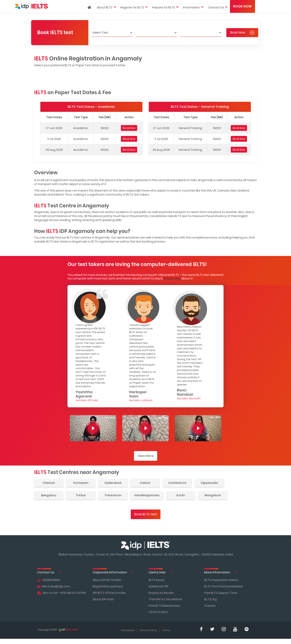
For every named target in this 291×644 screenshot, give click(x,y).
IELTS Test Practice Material (223, 586)
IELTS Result (157, 580)
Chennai (49, 483)
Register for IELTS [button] (132, 14)
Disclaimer (128, 630)
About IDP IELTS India (107, 580)
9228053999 (48, 580)
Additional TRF (159, 586)
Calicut (145, 483)
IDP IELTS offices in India (109, 593)
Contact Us (49, 572)
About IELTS (105, 14)
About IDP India (103, 599)
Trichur (81, 495)
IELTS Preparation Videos (221, 580)
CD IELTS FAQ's (158, 612)
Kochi (181, 495)
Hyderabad (113, 483)
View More (146, 456)
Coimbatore (177, 483)
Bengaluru (49, 495)
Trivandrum (113, 495)
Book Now (242, 13)
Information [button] (191, 14)
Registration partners (108, 586)
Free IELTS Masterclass (164, 606)
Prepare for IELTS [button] (163, 14)
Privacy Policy (148, 630)
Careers (210, 606)
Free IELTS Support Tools (221, 593)
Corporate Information (113, 572)
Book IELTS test (146, 514)
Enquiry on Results (161, 593)
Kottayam (81, 483)
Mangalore (213, 495)
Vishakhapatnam (147, 495)
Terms (166, 630)
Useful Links (160, 572)
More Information (221, 572)
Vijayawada (209, 483)
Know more (172, 278)
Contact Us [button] (216, 14)
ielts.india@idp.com (54, 586)
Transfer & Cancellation (165, 599)
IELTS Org (210, 599)
